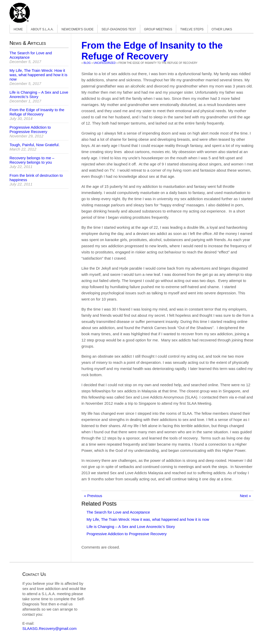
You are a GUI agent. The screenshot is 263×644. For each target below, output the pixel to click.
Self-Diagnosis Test (119, 29)
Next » (245, 496)
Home (18, 29)
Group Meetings (158, 29)
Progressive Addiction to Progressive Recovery (127, 534)
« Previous (93, 496)
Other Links (222, 29)
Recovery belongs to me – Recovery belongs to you (32, 160)
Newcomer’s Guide (77, 29)
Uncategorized (105, 63)
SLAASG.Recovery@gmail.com (49, 628)
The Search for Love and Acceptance (118, 512)
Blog (87, 63)
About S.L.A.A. (42, 29)
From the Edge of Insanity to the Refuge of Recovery (152, 51)
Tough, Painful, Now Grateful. (35, 145)
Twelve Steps (192, 29)
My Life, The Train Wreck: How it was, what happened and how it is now (148, 519)
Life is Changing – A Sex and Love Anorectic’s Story (131, 527)
